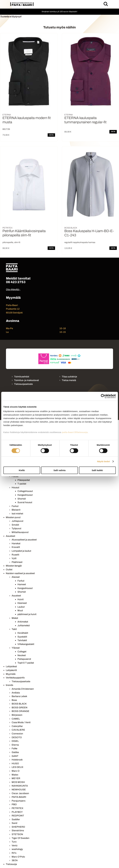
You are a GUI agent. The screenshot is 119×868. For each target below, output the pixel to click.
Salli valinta (59, 470)
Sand (14, 823)
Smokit (15, 525)
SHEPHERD (18, 827)
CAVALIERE (18, 730)
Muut (20, 610)
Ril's (14, 853)
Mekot (15, 618)
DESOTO (17, 737)
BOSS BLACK (19, 704)
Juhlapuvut (17, 521)
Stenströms (18, 830)
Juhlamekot (24, 625)
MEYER (16, 778)
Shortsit (22, 499)
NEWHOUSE (19, 790)
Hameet (22, 584)
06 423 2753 (16, 282)
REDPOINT (18, 816)
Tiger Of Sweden (20, 838)
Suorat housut (25, 502)
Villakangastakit (26, 644)
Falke (14, 748)
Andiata (16, 693)
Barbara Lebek (19, 696)
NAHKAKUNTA (20, 786)
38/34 (15, 860)
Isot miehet (17, 514)
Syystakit (22, 637)
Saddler (16, 819)
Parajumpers (18, 801)
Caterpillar (17, 726)
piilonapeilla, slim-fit (11, 242)
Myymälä (11, 674)
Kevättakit (23, 633)
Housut (15, 487)
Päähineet (17, 562)
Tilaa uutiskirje (69, 377)
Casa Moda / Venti (21, 722)
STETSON (17, 834)
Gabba (15, 752)
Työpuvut (16, 528)
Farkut (15, 506)
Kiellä (22, 470)
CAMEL (16, 719)
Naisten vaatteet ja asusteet (20, 573)
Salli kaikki (97, 470)
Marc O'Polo (18, 857)
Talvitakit (22, 640)
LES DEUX (17, 767)
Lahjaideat (11, 666)
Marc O (16, 771)
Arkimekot (23, 622)
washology (17, 849)
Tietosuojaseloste (23, 384)
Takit (14, 629)
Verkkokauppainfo (15, 678)
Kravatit (16, 547)
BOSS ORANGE (20, 711)
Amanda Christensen (23, 689)
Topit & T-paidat (26, 663)
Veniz (15, 845)
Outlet (9, 570)
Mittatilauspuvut (20, 532)
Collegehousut (25, 491)
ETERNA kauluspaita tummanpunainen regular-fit (85, 120)
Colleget (22, 652)
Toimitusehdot (22, 377)
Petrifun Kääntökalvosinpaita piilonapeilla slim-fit (24, 233)
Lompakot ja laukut (21, 551)
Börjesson (17, 715)
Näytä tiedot (103, 461)
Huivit (21, 599)
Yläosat (16, 648)
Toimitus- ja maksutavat (27, 380)
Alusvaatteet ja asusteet (24, 540)
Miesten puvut (13, 517)
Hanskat (16, 543)
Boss (14, 700)
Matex (15, 775)
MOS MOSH (18, 782)
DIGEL (15, 741)
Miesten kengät (14, 566)
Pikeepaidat (24, 480)
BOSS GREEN (20, 707)
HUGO (15, 763)
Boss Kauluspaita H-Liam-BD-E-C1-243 (89, 233)
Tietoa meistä (69, 380)
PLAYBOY (17, 812)
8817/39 (6, 129)
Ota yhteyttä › (13, 289)
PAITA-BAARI (19, 797)
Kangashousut (25, 495)
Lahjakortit (11, 670)
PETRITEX (17, 808)
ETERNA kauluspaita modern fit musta (27, 120)
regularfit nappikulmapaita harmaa (80, 242)
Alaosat (16, 577)
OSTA (51, 135)
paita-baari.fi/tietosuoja (75, 432)
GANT (15, 756)
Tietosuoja (11, 864)
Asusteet (10, 536)
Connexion (17, 734)
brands (9, 685)
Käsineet (22, 603)
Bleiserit (16, 510)
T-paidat (22, 484)
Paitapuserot (24, 659)
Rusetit (15, 555)
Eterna (15, 745)
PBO (14, 804)
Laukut (21, 607)
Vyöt (14, 558)
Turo (14, 842)
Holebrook (17, 760)
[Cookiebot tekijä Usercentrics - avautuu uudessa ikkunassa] (103, 396)
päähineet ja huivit (27, 614)
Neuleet (22, 655)
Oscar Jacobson (20, 793)
